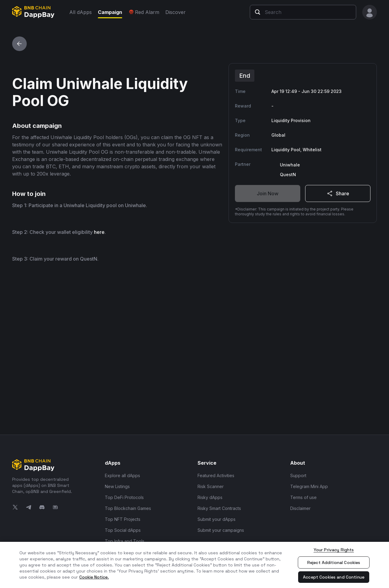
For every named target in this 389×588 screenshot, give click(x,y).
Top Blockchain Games (128, 508)
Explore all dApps (122, 475)
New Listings (117, 486)
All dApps (81, 12)
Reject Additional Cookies (334, 562)
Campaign (110, 12)
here (99, 386)
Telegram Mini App (309, 486)
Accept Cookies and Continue (334, 577)
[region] (194, 565)
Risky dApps (210, 497)
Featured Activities (216, 475)
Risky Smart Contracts (219, 508)
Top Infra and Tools (125, 541)
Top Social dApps (123, 530)
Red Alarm (144, 12)
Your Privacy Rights (334, 550)
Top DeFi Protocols (124, 497)
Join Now (268, 193)
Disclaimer (300, 508)
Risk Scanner (211, 486)
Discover (176, 12)
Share (338, 193)
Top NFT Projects (123, 519)
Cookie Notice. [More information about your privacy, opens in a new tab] (94, 577)
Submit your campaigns (221, 530)
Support (298, 475)
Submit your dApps (217, 519)
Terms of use (303, 497)
